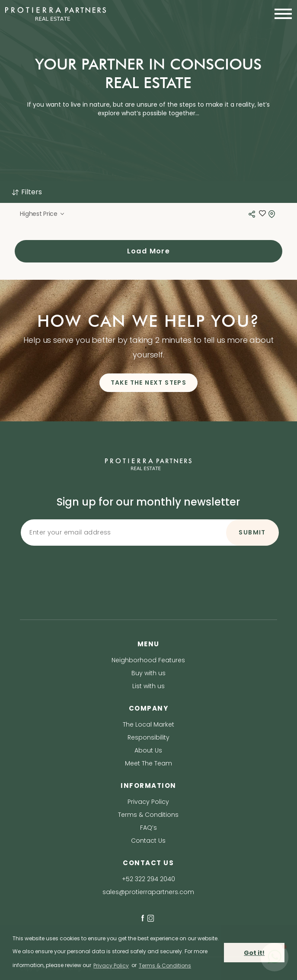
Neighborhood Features (148, 660)
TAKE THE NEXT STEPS (149, 383)
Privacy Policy (148, 802)
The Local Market (148, 724)
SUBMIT (252, 532)
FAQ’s (148, 828)
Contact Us (148, 841)
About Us (148, 750)
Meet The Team (148, 763)
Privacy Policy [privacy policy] (111, 966)
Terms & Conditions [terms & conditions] (165, 966)
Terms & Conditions (148, 815)
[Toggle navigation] (281, 14)
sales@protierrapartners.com (148, 892)
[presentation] (148, 566)
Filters (27, 192)
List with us (148, 686)
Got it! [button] (254, 953)
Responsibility (148, 737)
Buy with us (148, 673)
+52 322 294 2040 (148, 879)
